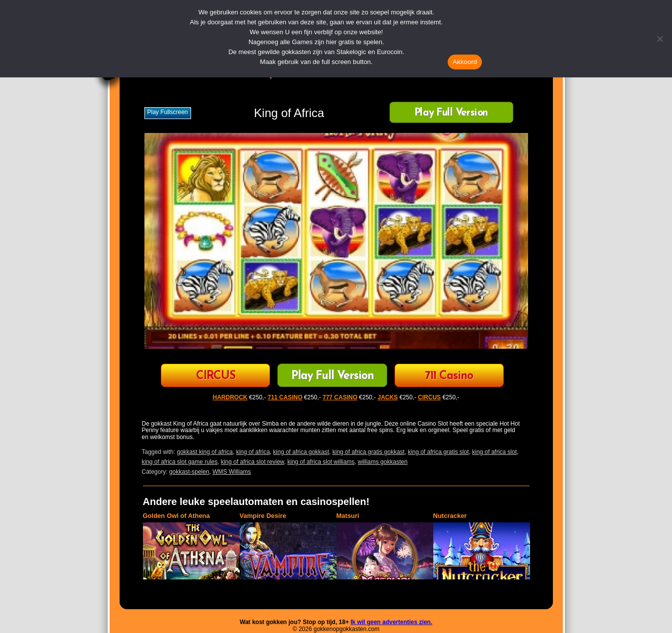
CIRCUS (216, 376)
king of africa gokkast (301, 452)
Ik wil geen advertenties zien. (391, 622)
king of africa (253, 452)
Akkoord (465, 62)
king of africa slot (494, 452)
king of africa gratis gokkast (369, 452)
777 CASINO (340, 397)
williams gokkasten (383, 462)
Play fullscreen (168, 112)
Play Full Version (451, 113)
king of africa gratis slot (438, 452)
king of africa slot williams (321, 462)
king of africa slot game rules (180, 462)
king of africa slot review (252, 462)
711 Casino (449, 376)
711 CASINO (285, 397)
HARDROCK (230, 397)
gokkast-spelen (189, 472)
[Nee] (660, 39)
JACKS (388, 397)
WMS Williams (232, 472)
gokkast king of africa (205, 452)
